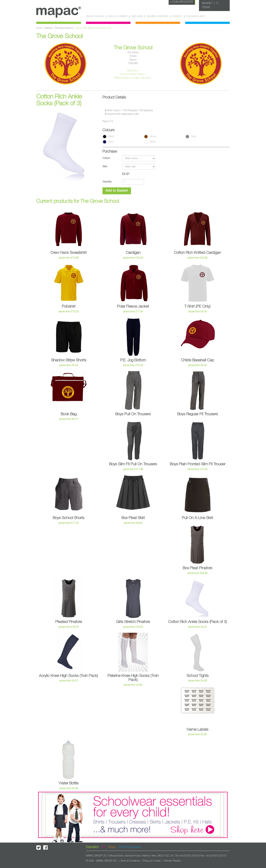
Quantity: (107, 182)
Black (108, 137)
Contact (177, 16)
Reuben (177, 861)
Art (103, 847)
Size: (105, 166)
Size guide (137, 16)
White (150, 142)
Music (112, 847)
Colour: (106, 158)
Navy (108, 142)
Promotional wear (130, 847)
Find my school (95, 16)
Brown (150, 137)
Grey (191, 137)
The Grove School (64, 28)
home (39, 28)
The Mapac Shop (196, 16)
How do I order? (118, 16)
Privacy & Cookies (152, 861)
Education (92, 847)
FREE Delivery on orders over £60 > (133, 78)
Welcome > (133, 71)
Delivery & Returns (158, 16)
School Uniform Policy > (133, 74)
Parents (48, 28)
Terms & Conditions (130, 861)
